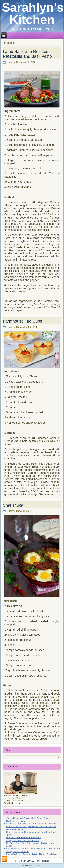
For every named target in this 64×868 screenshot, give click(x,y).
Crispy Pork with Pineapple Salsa (22, 840)
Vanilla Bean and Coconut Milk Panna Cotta (28, 818)
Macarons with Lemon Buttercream (23, 838)
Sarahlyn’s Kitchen (33, 13)
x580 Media (37, 865)
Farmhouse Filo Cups (22, 321)
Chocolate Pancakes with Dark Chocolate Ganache (31, 824)
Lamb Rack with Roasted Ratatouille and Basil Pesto (27, 54)
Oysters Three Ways (16, 821)
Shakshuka (13, 505)
